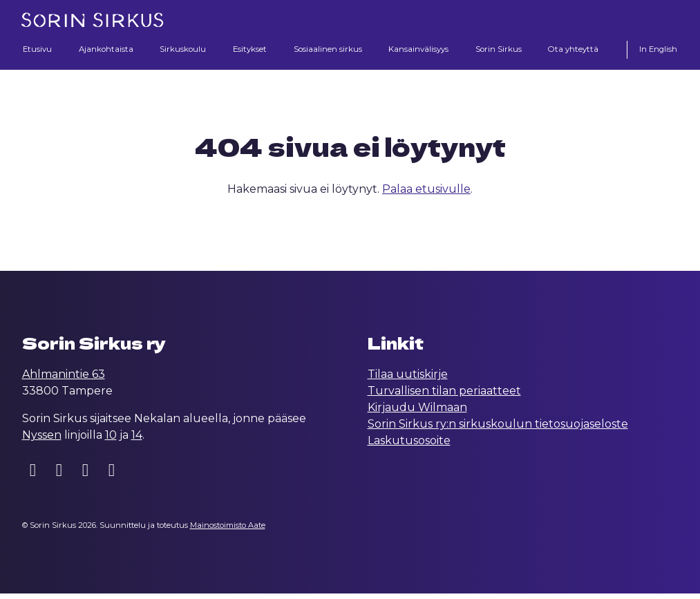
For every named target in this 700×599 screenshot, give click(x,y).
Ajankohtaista (105, 50)
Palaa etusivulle (426, 194)
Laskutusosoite (409, 446)
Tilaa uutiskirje (408, 380)
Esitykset (247, 50)
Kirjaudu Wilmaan (417, 413)
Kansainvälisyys (418, 50)
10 (111, 440)
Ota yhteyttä (574, 50)
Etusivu (38, 50)
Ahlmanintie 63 (64, 380)
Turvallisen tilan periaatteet (444, 396)
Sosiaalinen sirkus (325, 50)
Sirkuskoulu (181, 50)
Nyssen (42, 440)
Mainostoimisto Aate (228, 531)
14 (137, 440)
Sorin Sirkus (499, 50)
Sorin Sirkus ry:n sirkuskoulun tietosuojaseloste (498, 429)
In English (657, 50)
